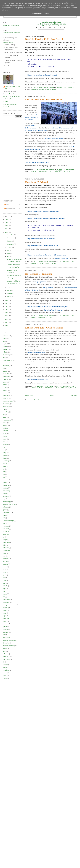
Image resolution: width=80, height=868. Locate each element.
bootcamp (6, 526)
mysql (5, 610)
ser (4, 357)
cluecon (5, 379)
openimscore (7, 420)
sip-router (6, 355)
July (9, 250)
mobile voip (6, 491)
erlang (34, 317)
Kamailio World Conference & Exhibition (32, 117)
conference (6, 406)
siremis (5, 371)
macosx (5, 482)
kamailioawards (8, 401)
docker (5, 458)
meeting (5, 488)
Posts (7, 205)
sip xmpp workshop (9, 646)
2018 (7, 223)
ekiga (4, 553)
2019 (7, 220)
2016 (7, 229)
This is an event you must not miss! (37, 162)
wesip (5, 676)
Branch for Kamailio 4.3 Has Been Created (44, 39)
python (5, 627)
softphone (6, 507)
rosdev (5, 423)
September (11, 244)
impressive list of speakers (54, 139)
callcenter (6, 531)
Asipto (13, 96)
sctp (4, 499)
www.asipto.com (8, 42)
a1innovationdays (8, 521)
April (9, 287)
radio (4, 635)
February (10, 293)
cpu (4, 537)
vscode (5, 673)
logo (4, 589)
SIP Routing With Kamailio (11, 25)
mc (4, 597)
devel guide (6, 542)
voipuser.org (7, 512)
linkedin (5, 586)
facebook (6, 559)
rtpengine (6, 496)
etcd (4, 556)
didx (4, 545)
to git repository (40, 282)
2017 (7, 226)
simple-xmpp (7, 502)
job (4, 477)
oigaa (4, 616)
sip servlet (6, 643)
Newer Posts (29, 395)
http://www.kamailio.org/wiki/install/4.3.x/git (42, 75)
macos (5, 594)
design (5, 540)
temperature (6, 659)
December (10, 235)
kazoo (5, 439)
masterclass (6, 485)
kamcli (5, 580)
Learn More (37, 13)
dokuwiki (6, 548)
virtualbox (6, 670)
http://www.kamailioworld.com (38, 379)
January (10, 297)
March (9, 290)
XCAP (5, 434)
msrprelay (6, 608)
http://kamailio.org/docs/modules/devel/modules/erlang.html (48, 307)
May (9, 256)
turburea (5, 665)
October (10, 241)
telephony (6, 395)
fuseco (5, 466)
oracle (5, 621)
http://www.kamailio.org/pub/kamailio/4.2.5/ (42, 239)
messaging (6, 602)
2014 (7, 300)
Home (52, 395)
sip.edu (5, 648)
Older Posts (74, 395)
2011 (7, 310)
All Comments (10, 209)
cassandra (6, 534)
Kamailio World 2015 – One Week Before (44, 100)
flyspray (5, 561)
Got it (46, 13)
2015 (7, 232)
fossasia (5, 564)
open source (6, 376)
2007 (7, 322)
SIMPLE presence (8, 431)
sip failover (6, 637)
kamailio (35, 89)
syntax (5, 510)
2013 (7, 303)
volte (48, 89)
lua (4, 591)
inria (4, 572)
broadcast (6, 529)
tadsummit (6, 656)
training (5, 398)
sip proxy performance (10, 640)
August (9, 247)
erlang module (48, 288)
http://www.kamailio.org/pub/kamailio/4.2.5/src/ (43, 211)
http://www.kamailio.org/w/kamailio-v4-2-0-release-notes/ (47, 255)
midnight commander (9, 605)
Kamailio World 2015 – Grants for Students (44, 328)
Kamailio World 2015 (62, 258)
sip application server (9, 504)
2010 (7, 313)
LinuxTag (6, 412)
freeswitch (6, 374)
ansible (5, 455)
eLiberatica (6, 550)
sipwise (5, 425)
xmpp (5, 453)
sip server (6, 366)
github (5, 436)
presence (5, 624)
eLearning (6, 461)
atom (4, 523)
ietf (4, 472)
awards (5, 387)
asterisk (5, 363)
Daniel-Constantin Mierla (13, 87)
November (11, 238)
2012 (7, 307)
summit (5, 393)
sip (40, 89)
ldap (4, 583)
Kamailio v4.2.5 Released (37, 182)
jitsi (4, 474)
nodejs (5, 493)
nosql (4, 613)
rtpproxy (5, 444)
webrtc (55, 89)
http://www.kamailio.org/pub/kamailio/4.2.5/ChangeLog (46, 218)
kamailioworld (45, 172)
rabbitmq (6, 632)
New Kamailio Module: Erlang (39, 274)
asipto (34, 388)
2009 (7, 316)
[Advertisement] (12, 159)
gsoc (4, 569)
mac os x (5, 442)
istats (4, 578)
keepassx (6, 480)
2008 (7, 319)
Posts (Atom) (38, 400)
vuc (4, 450)
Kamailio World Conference (53, 310)
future (5, 567)
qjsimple (5, 629)
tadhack (5, 654)
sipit (4, 651)
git (4, 469)
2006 (7, 325)
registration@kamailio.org (36, 352)
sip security (6, 404)
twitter (5, 667)
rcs (4, 415)
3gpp (4, 515)
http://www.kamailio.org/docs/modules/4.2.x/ (43, 246)
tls (3, 662)
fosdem (5, 390)
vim (4, 447)
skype (5, 417)
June (9, 253)
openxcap (6, 618)
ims (4, 368)
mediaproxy (6, 599)
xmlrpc (5, 678)
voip (44, 89)
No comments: (69, 87)
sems (4, 385)
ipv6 (4, 575)
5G (4, 518)
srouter (5, 382)
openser (5, 349)
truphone (5, 428)
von (4, 409)
